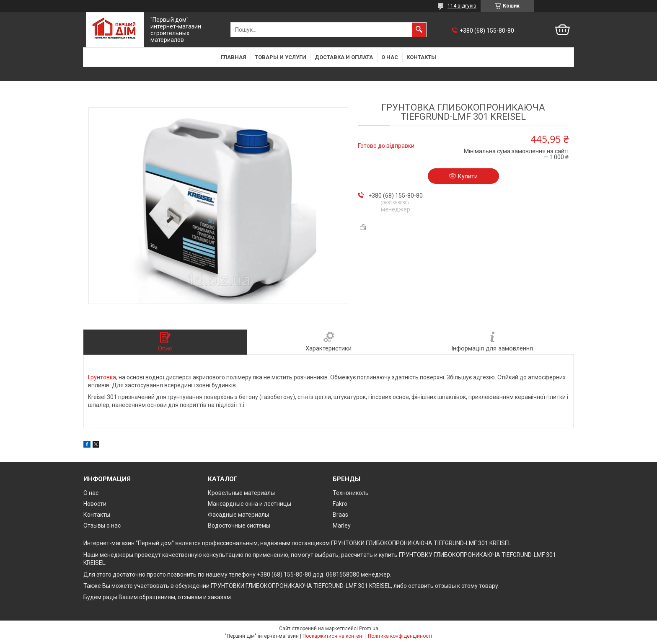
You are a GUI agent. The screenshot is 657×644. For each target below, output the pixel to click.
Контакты (421, 57)
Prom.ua (369, 629)
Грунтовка (102, 377)
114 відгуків (462, 6)
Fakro (340, 504)
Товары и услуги (281, 57)
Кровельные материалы (241, 493)
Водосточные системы (239, 526)
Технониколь (351, 493)
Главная (234, 57)
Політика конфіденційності (400, 636)
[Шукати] (419, 30)
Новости (95, 504)
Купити (468, 176)
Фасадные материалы (238, 515)
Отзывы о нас (102, 526)
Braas (340, 515)
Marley (342, 526)
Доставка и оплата (344, 57)
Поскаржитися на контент (333, 636)
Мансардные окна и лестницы (250, 504)
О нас (390, 57)
